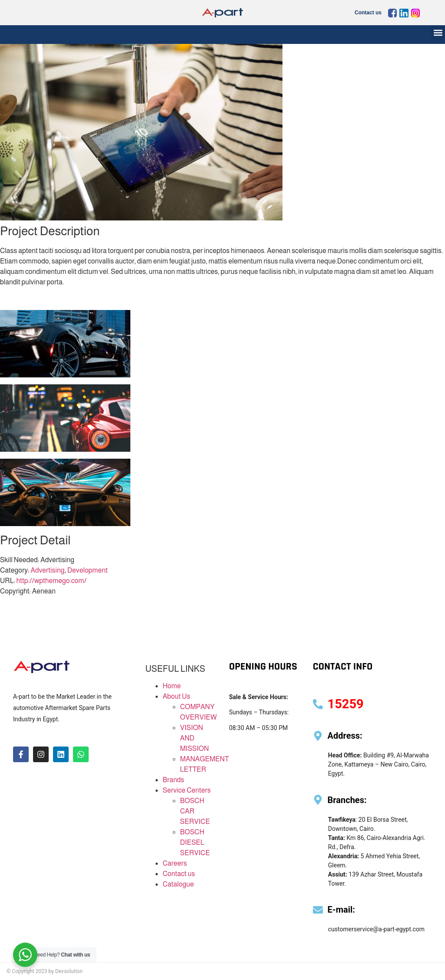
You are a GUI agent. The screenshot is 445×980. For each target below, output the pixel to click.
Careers (175, 863)
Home (172, 686)
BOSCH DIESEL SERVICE (195, 842)
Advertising (47, 570)
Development (88, 570)
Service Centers (187, 790)
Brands (173, 780)
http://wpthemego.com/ (51, 581)
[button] (438, 32)
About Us (176, 696)
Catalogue (178, 884)
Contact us (368, 13)
